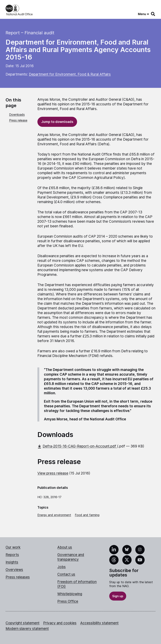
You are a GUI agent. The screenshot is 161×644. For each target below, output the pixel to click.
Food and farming (87, 515)
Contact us (66, 574)
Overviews (14, 570)
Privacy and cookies (60, 623)
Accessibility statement (99, 623)
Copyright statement (23, 623)
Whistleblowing (70, 594)
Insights (12, 562)
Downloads (17, 115)
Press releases (18, 577)
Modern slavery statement (27, 629)
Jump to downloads (57, 122)
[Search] (153, 14)
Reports (12, 555)
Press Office (68, 601)
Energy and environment (54, 515)
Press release (18, 120)
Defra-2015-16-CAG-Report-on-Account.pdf (77, 446)
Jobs (62, 567)
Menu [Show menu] (142, 14)
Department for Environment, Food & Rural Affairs (70, 74)
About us (65, 547)
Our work (13, 547)
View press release (53, 473)
